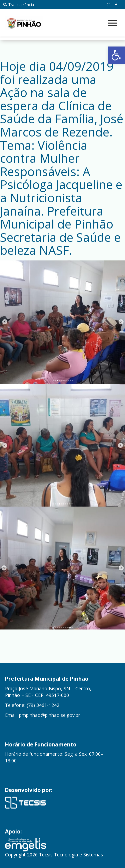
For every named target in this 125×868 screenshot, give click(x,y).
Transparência (19, 4)
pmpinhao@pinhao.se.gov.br (49, 715)
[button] (116, 55)
